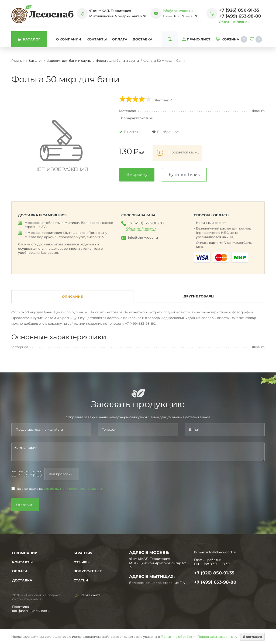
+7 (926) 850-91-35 (239, 10)
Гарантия (83, 553)
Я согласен (252, 637)
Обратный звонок (234, 22)
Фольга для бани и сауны (118, 61)
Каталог (36, 61)
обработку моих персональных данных (73, 489)
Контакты (97, 39)
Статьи (81, 580)
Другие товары (199, 296)
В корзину (137, 174)
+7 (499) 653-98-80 (240, 16)
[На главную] (42, 14)
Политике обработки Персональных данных (198, 637)
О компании (69, 39)
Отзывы (82, 562)
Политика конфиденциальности (31, 609)
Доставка (142, 39)
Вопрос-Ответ (88, 571)
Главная (18, 61)
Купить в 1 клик (184, 174)
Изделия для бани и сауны (69, 61)
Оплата (120, 39)
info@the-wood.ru (178, 11)
